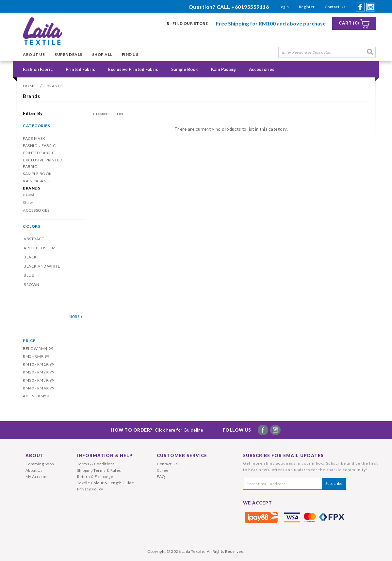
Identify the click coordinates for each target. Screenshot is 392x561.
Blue (29, 275)
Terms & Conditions (96, 464)
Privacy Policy (90, 489)
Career (163, 470)
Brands (55, 86)
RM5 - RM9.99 (36, 356)
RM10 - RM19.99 (39, 364)
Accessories (262, 69)
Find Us (130, 54)
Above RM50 (36, 396)
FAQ (161, 477)
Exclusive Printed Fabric (133, 69)
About (35, 455)
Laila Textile (193, 551)
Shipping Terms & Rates (99, 470)
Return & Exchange (95, 477)
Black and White (42, 266)
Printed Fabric (80, 69)
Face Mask (34, 138)
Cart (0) (349, 23)
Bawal (29, 195)
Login (284, 7)
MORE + (76, 316)
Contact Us (335, 7)
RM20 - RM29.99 (39, 372)
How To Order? (157, 430)
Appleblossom (40, 248)
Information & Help (105, 455)
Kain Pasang (223, 69)
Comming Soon (40, 464)
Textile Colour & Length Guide (106, 483)
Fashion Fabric (38, 69)
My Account (37, 477)
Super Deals (68, 54)
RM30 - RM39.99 (39, 380)
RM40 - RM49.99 (39, 388)
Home (29, 86)
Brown (32, 284)
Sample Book (185, 69)
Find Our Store (190, 23)
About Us (34, 54)
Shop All (102, 54)
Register (307, 7)
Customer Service (182, 455)
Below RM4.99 (38, 348)
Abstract (34, 239)
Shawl (28, 202)
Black (30, 257)
